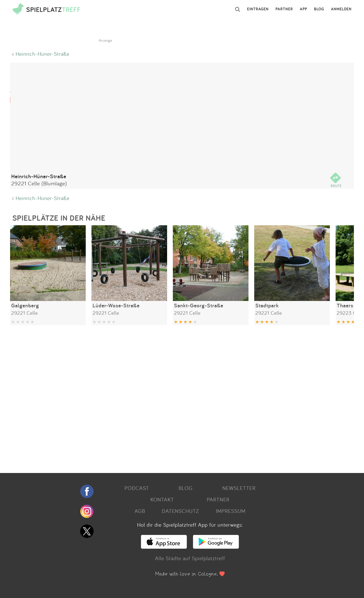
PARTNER (284, 9)
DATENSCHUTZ (180, 511)
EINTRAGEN (258, 9)
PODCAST (137, 488)
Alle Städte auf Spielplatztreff (190, 558)
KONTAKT (162, 499)
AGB (140, 511)
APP (303, 9)
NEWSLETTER (239, 488)
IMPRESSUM (231, 511)
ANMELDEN (341, 9)
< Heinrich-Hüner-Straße (41, 54)
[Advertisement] (148, 397)
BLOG (319, 9)
